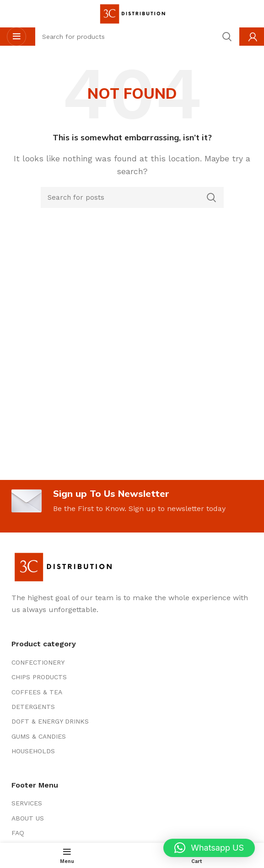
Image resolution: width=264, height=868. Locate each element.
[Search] (132, 197)
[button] (209, 848)
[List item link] (132, 662)
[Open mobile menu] (16, 37)
